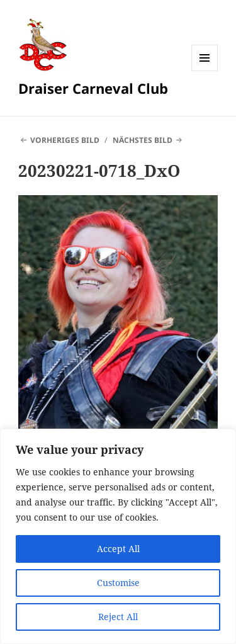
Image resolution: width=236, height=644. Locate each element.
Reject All (118, 617)
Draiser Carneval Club (93, 88)
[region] (118, 536)
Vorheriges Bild (65, 140)
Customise (118, 583)
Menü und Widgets (205, 71)
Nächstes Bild (143, 140)
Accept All (118, 549)
